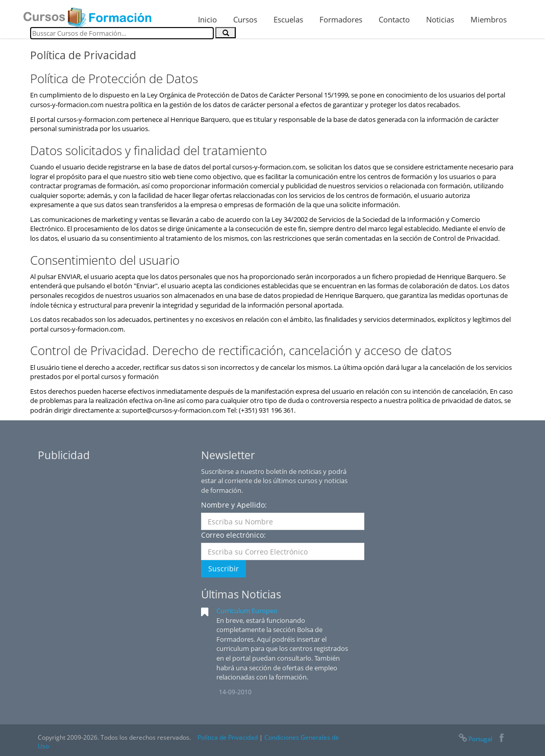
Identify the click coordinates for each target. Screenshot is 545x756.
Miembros (489, 19)
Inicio (207, 19)
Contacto (394, 19)
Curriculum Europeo (247, 611)
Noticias (440, 19)
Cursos (245, 19)
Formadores (341, 19)
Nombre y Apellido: (234, 505)
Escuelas (288, 19)
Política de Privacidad (228, 737)
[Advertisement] (114, 531)
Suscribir (224, 569)
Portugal (475, 739)
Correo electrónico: (233, 535)
